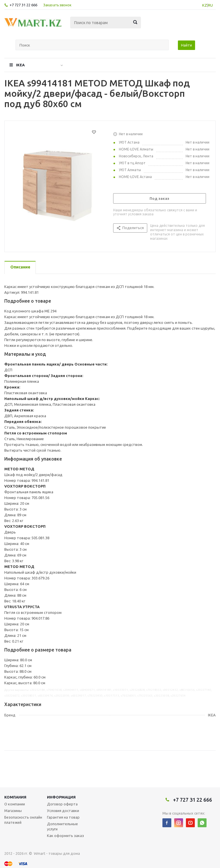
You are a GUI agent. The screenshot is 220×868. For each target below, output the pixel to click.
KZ (205, 5)
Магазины (13, 811)
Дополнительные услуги (62, 826)
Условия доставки (63, 811)
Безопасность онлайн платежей (23, 820)
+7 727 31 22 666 (23, 5)
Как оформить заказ (65, 836)
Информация (61, 797)
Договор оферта (62, 804)
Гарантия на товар (63, 817)
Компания (15, 797)
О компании (15, 804)
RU (210, 5)
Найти (186, 45)
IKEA (20, 65)
